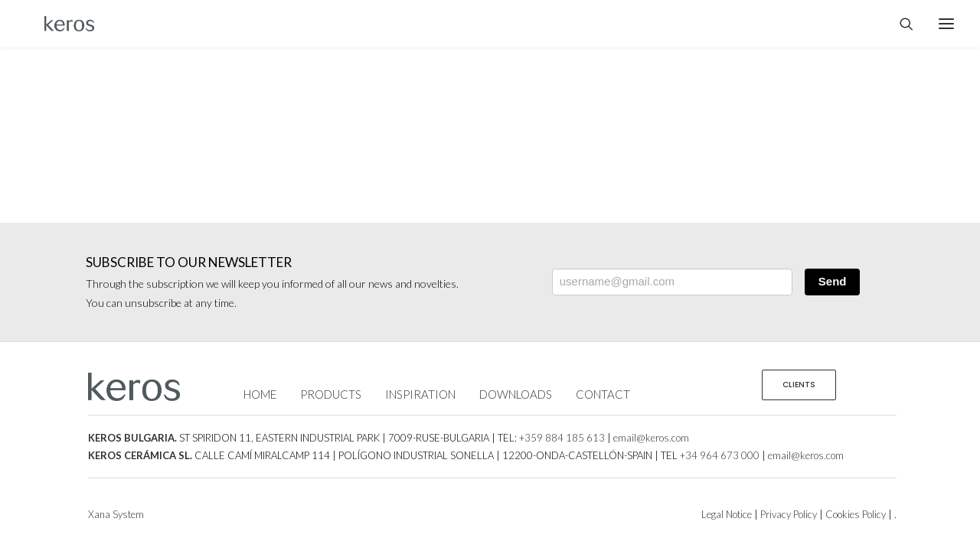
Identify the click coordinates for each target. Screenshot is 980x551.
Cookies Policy (856, 514)
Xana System (116, 514)
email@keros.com (651, 438)
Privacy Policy (789, 514)
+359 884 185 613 (562, 438)
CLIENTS (799, 385)
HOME (260, 394)
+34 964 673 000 (720, 455)
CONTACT (603, 394)
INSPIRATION (420, 394)
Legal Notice (727, 514)
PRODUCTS (331, 394)
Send (833, 281)
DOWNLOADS (516, 394)
